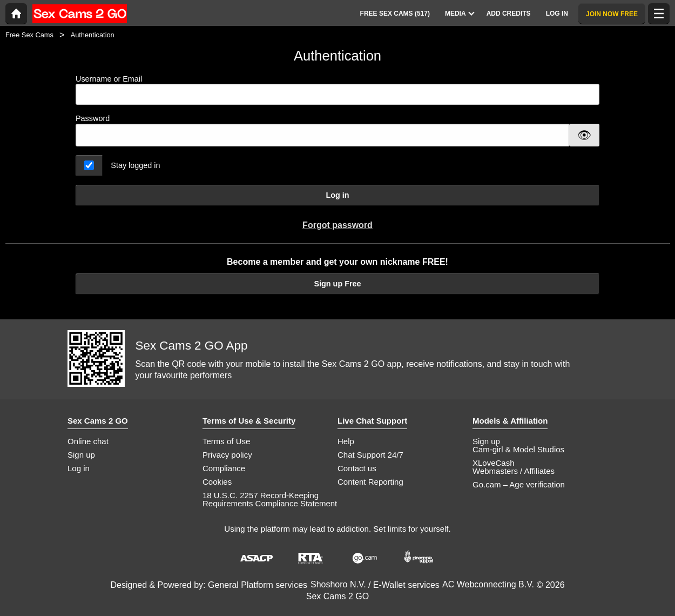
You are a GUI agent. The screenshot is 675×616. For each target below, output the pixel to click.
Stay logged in (135, 165)
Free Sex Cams (29, 35)
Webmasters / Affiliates (514, 471)
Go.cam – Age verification (519, 484)
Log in (337, 195)
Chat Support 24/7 (370, 455)
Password (93, 118)
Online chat (88, 441)
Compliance (224, 468)
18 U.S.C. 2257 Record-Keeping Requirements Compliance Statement (270, 499)
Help (346, 441)
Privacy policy (227, 455)
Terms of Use (226, 441)
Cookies (217, 482)
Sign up (81, 455)
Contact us (357, 468)
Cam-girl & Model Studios (518, 449)
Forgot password (337, 225)
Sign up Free (337, 284)
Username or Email (337, 90)
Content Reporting (370, 482)
